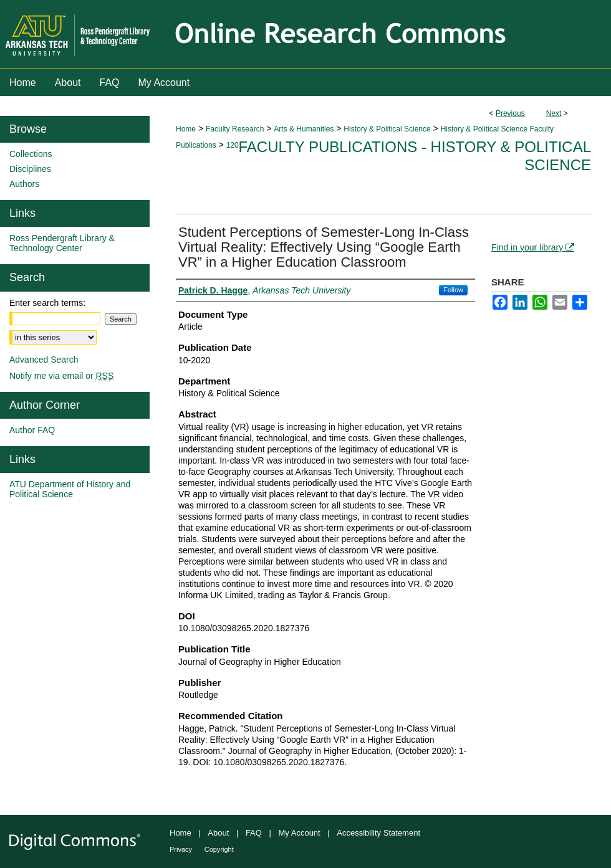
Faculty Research (235, 129)
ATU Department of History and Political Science (70, 489)
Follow (453, 290)
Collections (31, 154)
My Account (300, 833)
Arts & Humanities (304, 129)
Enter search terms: (47, 303)
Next (554, 113)
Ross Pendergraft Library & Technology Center (62, 243)
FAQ (254, 833)
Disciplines (30, 169)
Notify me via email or (61, 376)
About (218, 833)
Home (186, 129)
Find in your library (533, 247)
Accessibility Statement (378, 833)
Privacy (181, 849)
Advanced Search (44, 360)
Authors (24, 184)
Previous (510, 113)
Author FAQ (32, 430)
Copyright (219, 849)
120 (233, 145)
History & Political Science (387, 129)
